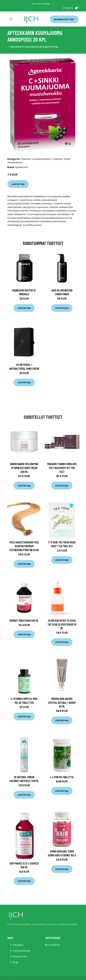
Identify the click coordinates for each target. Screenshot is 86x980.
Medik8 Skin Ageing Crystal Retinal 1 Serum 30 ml (62, 702)
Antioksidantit (15, 162)
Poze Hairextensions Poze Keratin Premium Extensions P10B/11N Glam (24, 546)
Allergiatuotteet (64, 19)
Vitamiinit (26, 159)
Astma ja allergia (21, 951)
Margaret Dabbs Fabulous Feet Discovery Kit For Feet (62, 468)
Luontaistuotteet (41, 159)
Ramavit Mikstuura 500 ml (24, 620)
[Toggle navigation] (11, 19)
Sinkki (67, 159)
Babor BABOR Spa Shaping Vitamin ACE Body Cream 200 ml (24, 468)
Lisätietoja (18, 184)
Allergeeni (18, 945)
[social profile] (53, 4)
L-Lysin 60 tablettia (62, 777)
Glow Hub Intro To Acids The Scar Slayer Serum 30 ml (62, 624)
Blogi (15, 962)
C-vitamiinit (57, 159)
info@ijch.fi (68, 8)
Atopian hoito (20, 956)
